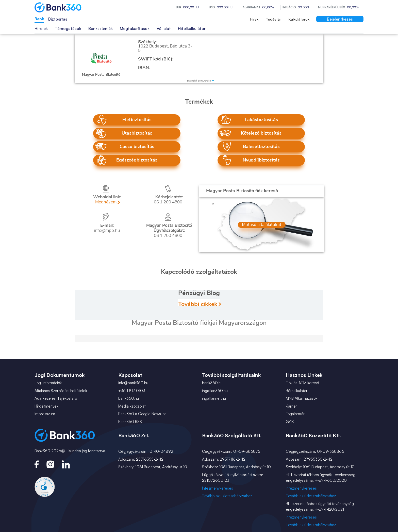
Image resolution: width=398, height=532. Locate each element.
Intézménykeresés (218, 488)
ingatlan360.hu (215, 391)
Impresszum (45, 414)
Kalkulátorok (299, 19)
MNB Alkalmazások (302, 398)
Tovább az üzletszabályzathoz (227, 496)
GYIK (290, 422)
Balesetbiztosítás (261, 147)
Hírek (254, 19)
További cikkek (198, 304)
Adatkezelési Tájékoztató (56, 398)
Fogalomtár (295, 414)
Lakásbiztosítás (261, 120)
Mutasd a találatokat (262, 213)
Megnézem (106, 202)
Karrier (291, 406)
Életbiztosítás (137, 120)
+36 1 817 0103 (132, 391)
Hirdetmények (46, 406)
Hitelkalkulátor (192, 28)
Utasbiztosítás (137, 133)
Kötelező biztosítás (261, 133)
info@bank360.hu (133, 383)
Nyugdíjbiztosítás (261, 160)
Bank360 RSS (130, 422)
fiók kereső (242, 191)
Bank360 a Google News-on (142, 414)
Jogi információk (48, 383)
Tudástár (273, 19)
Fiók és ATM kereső (302, 383)
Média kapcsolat (132, 406)
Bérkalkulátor (297, 391)
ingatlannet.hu (214, 398)
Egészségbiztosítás (137, 160)
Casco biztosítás (137, 147)
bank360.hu (129, 398)
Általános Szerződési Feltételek (61, 391)
